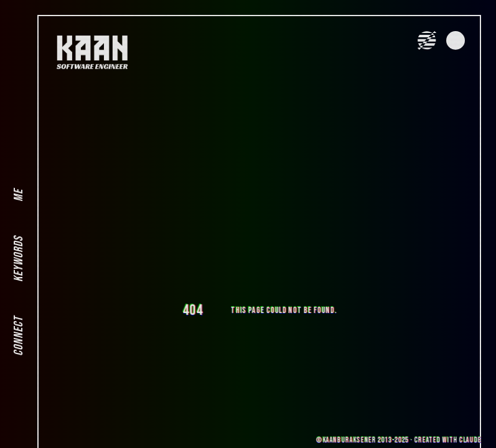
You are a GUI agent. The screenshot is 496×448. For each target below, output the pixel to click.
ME (19, 195)
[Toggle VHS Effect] (427, 40)
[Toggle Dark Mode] (456, 40)
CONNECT (19, 336)
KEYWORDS (19, 259)
